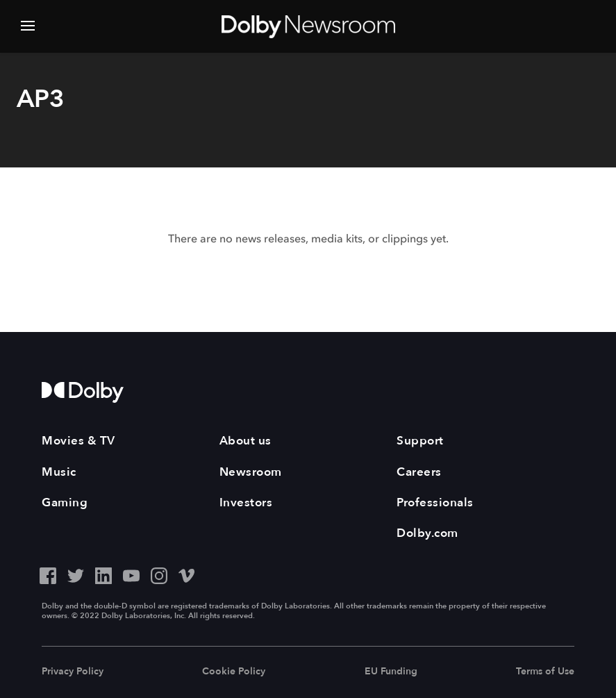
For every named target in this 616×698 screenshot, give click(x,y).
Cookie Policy (234, 671)
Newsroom (251, 472)
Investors (246, 502)
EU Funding (391, 671)
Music (59, 472)
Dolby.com (427, 533)
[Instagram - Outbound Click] (159, 574)
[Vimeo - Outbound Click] (187, 574)
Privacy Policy (73, 671)
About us (245, 441)
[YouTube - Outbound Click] (131, 574)
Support (420, 441)
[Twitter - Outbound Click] (76, 574)
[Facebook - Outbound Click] (48, 574)
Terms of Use (545, 671)
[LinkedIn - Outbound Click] (103, 574)
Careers (419, 472)
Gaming (65, 502)
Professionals (435, 502)
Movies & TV (78, 441)
